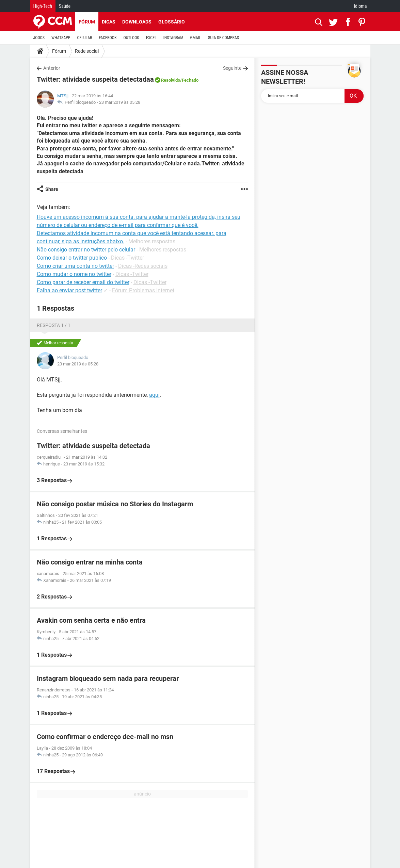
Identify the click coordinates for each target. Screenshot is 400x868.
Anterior (52, 68)
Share (52, 189)
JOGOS (39, 38)
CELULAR (85, 38)
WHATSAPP (61, 38)
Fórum (87, 22)
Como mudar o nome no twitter (74, 274)
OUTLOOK (131, 38)
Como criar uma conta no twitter (75, 266)
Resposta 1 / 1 (54, 325)
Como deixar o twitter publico (72, 258)
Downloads (137, 22)
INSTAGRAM (173, 38)
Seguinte (232, 68)
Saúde (65, 6)
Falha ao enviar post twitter (69, 290)
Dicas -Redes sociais (143, 266)
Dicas (109, 22)
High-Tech (43, 6)
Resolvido (171, 80)
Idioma (361, 6)
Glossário (172, 22)
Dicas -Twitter (127, 258)
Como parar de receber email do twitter (83, 282)
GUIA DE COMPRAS (223, 38)
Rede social (87, 51)
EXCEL (151, 38)
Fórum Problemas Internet (143, 290)
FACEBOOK (108, 38)
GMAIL (196, 38)
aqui (154, 395)
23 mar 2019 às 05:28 (120, 102)
